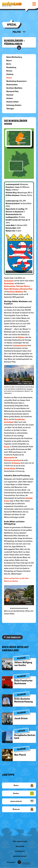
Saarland (10, 95)
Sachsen (10, 98)
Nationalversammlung (12, 460)
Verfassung (16, 463)
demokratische (10, 468)
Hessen (9, 78)
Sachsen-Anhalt (12, 102)
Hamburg (10, 74)
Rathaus (21, 337)
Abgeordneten (9, 457)
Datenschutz (20, 851)
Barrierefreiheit (20, 856)
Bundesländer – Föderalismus (14, 42)
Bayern (9, 61)
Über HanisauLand (20, 841)
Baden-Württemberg (14, 57)
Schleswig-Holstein (14, 105)
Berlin (9, 64)
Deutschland (9, 281)
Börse (6, 419)
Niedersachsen (12, 85)
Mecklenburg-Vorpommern (16, 81)
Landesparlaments (20, 345)
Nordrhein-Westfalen (14, 88)
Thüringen (10, 109)
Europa (7, 447)
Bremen (9, 71)
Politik (17, 32)
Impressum (20, 846)
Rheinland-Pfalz (12, 91)
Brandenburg (11, 67)
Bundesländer (9, 283)
